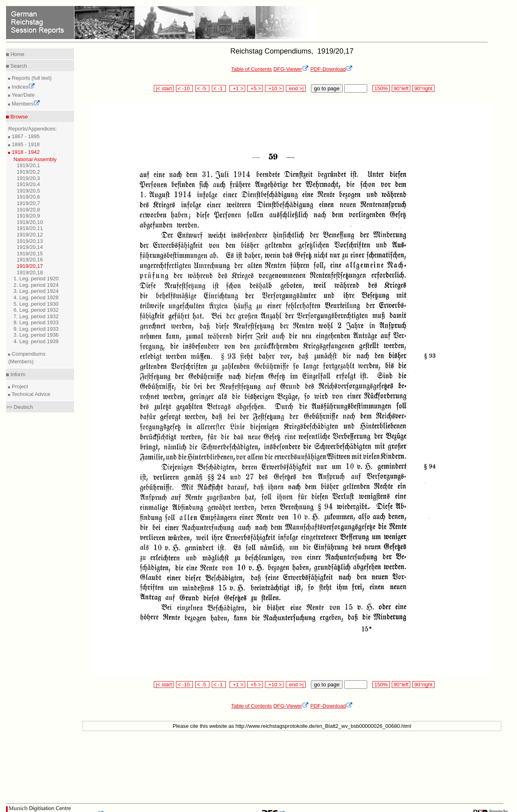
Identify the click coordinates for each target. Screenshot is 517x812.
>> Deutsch (20, 407)
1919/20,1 (28, 165)
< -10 (185, 88)
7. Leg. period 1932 (36, 316)
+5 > (255, 88)
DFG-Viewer (291, 69)
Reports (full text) (31, 78)
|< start (164, 88)
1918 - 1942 (25, 152)
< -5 (203, 88)
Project (19, 386)
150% (381, 88)
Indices (23, 87)
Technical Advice (30, 394)
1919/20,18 (30, 272)
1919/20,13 (30, 241)
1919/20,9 (28, 216)
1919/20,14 (30, 247)
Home (17, 54)
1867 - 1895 (25, 136)
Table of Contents (251, 69)
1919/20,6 (28, 197)
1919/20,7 (28, 203)
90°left (401, 88)
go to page (327, 88)
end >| (296, 88)
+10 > (274, 88)
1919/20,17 (30, 266)
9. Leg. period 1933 (36, 329)
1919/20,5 (28, 191)
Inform (17, 374)
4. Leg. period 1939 (36, 341)
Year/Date (22, 95)
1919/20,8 (28, 210)
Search (18, 66)
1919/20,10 (30, 222)
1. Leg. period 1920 (36, 279)
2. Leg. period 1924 (36, 285)
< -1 (219, 88)
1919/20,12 (30, 235)
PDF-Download (332, 69)
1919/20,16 (30, 260)
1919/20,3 (28, 178)
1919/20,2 (28, 172)
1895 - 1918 (25, 144)
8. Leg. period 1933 (36, 322)
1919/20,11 (30, 228)
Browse (18, 117)
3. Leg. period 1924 (36, 291)
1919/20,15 (30, 254)
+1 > (237, 88)
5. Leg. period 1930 (36, 304)
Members (25, 104)
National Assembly (35, 159)
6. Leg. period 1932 (36, 310)
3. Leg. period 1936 (36, 335)
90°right (423, 88)
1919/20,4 (28, 184)
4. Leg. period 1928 (36, 297)
